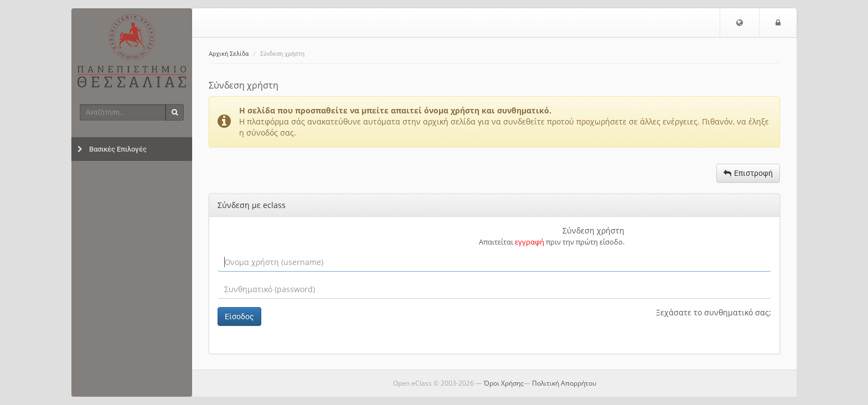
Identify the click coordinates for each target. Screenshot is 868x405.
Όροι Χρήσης (504, 383)
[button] (740, 23)
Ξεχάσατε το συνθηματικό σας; (714, 312)
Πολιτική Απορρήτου (564, 383)
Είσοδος (239, 316)
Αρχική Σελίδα (229, 54)
